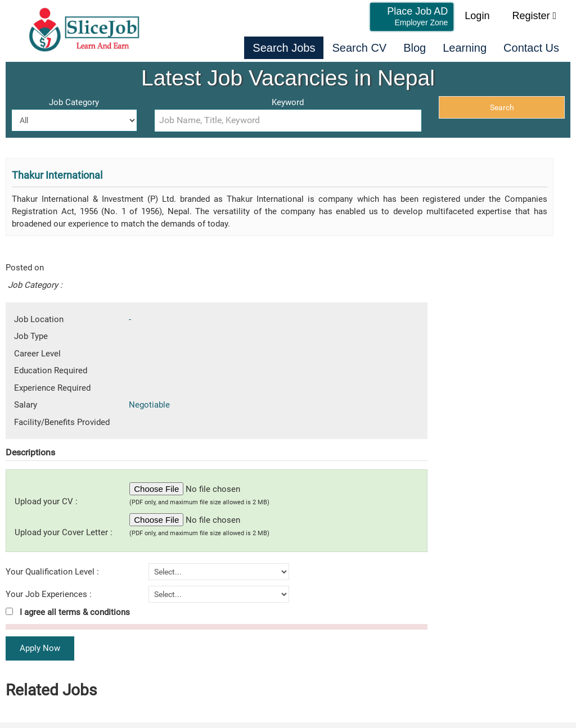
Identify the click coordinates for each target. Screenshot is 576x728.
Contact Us (531, 48)
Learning (465, 48)
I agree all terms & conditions (68, 612)
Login (477, 16)
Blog (415, 48)
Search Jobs (284, 48)
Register (534, 16)
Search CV (359, 48)
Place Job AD (417, 16)
